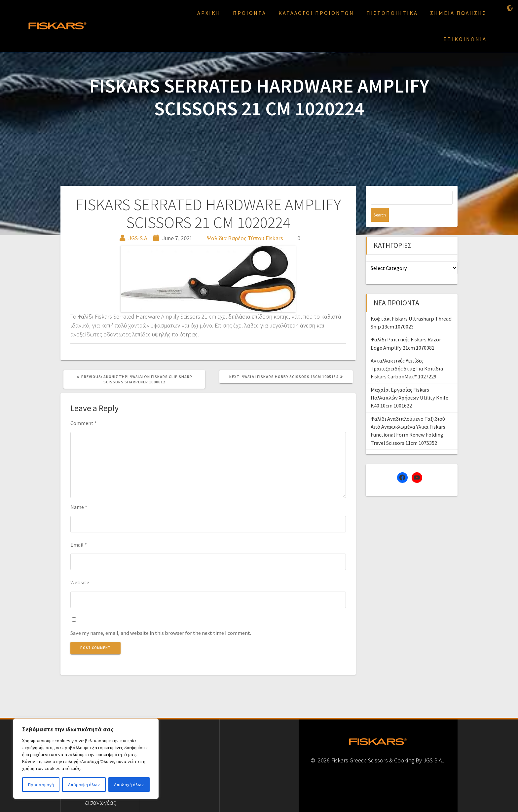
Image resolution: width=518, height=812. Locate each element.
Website (80, 582)
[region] (86, 759)
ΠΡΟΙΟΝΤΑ (250, 13)
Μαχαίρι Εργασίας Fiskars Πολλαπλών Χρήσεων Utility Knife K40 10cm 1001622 (409, 384)
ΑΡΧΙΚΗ (209, 13)
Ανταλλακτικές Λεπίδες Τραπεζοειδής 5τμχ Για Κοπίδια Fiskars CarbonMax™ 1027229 (407, 355)
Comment (84, 423)
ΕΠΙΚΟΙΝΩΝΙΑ (465, 39)
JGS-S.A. (138, 238)
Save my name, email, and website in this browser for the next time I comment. (161, 633)
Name (79, 507)
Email (79, 545)
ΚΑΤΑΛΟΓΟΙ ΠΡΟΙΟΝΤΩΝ (316, 13)
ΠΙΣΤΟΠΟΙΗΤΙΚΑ (392, 13)
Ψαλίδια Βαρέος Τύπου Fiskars (245, 238)
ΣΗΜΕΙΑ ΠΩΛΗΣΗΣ (458, 13)
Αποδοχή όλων (129, 785)
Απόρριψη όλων (84, 785)
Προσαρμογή (41, 785)
